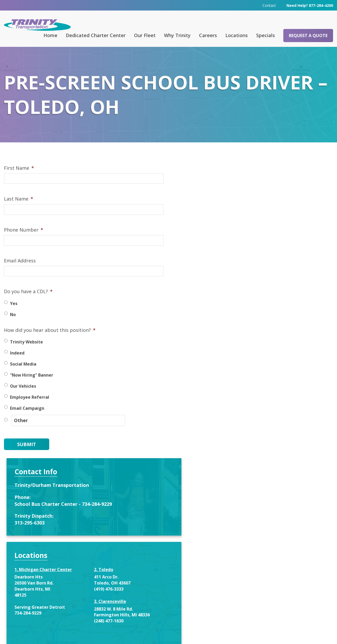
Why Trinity (177, 35)
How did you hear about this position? (50, 339)
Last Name (19, 208)
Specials (266, 35)
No (13, 323)
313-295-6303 (250, 237)
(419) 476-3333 (295, 303)
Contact (269, 5)
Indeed (17, 362)
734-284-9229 (249, 338)
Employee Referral (30, 406)
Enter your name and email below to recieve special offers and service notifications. (273, 411)
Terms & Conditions (235, 632)
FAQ (108, 572)
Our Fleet (145, 35)
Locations (237, 35)
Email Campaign (27, 417)
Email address (250, 479)
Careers (208, 35)
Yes (14, 312)
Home (50, 35)
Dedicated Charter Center (96, 35)
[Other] (60, 429)
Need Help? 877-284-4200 (310, 5)
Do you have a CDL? (28, 300)
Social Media (23, 373)
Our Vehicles (23, 395)
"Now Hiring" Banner (32, 384)
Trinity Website (26, 351)
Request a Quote (308, 35)
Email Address (20, 269)
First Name (19, 177)
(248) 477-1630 (295, 341)
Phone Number (24, 238)
